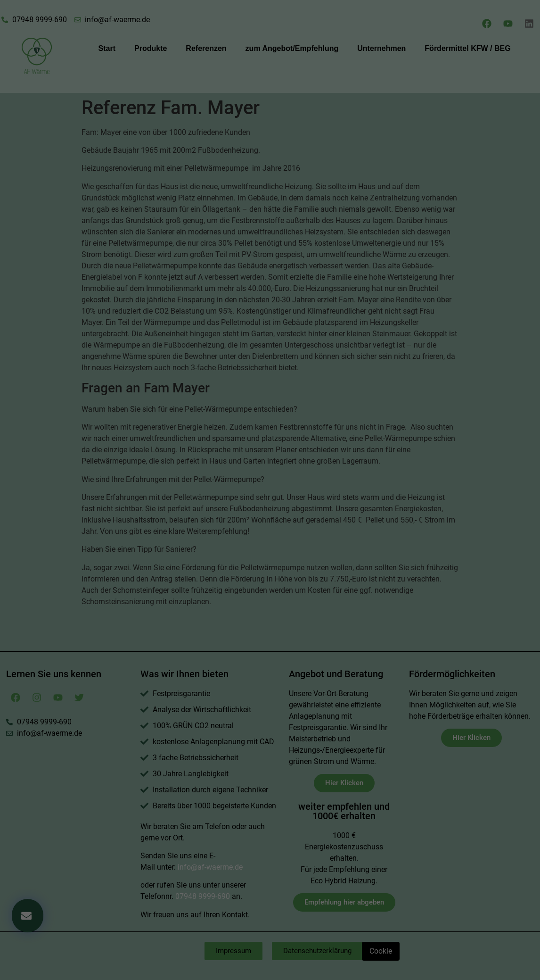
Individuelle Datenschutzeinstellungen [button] (270, 276)
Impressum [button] (319, 287)
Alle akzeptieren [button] (270, 228)
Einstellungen (167, 107)
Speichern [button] (270, 256)
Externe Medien (324, 196)
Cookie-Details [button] (225, 287)
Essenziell (202, 196)
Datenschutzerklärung (210, 98)
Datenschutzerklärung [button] (274, 287)
